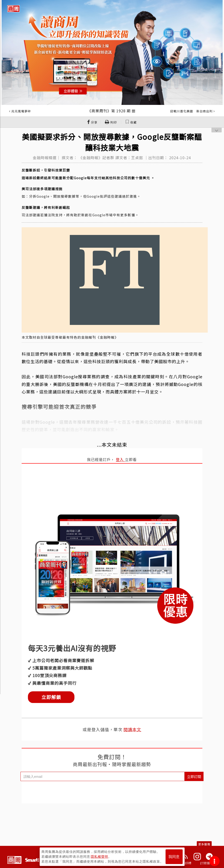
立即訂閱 (194, 777)
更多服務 (204, 844)
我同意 (174, 857)
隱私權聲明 (99, 857)
